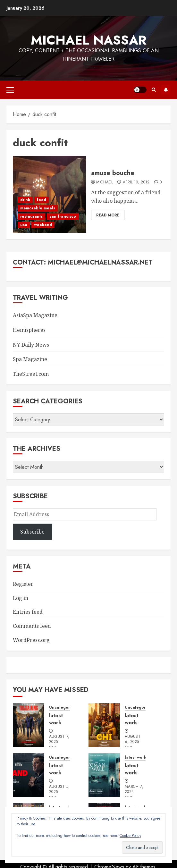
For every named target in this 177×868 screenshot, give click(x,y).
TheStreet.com (31, 374)
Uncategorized (64, 708)
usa (24, 225)
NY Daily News (31, 345)
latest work (56, 719)
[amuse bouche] (50, 194)
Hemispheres (29, 330)
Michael (105, 182)
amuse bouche (113, 173)
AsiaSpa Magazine (35, 315)
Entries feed (28, 612)
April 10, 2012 (136, 182)
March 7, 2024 (134, 789)
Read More (108, 215)
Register (23, 584)
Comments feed (32, 626)
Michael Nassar (89, 40)
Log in (21, 598)
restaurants (31, 216)
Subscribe (166, 90)
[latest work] (29, 725)
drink (25, 200)
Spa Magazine (30, 359)
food (42, 200)
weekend (43, 225)
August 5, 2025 (59, 789)
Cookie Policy (130, 836)
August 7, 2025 (59, 739)
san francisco (63, 216)
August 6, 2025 (133, 739)
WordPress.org (31, 640)
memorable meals (38, 208)
